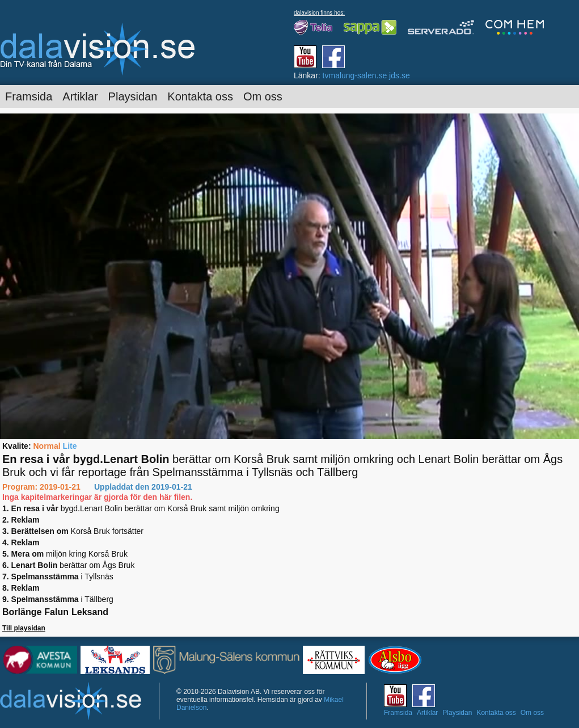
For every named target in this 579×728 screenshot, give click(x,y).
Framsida (29, 96)
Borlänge (22, 612)
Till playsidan (24, 628)
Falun (56, 612)
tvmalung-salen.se (355, 75)
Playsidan (133, 96)
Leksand (90, 612)
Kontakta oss (200, 96)
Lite (70, 446)
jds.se (400, 75)
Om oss (263, 96)
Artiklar (80, 96)
